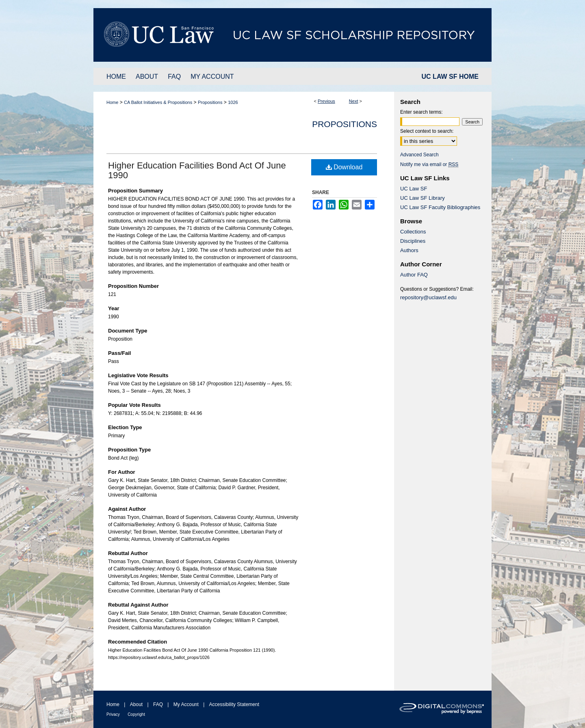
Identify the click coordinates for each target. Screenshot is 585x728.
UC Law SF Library (422, 198)
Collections (413, 232)
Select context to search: (427, 131)
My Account (186, 704)
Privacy (113, 714)
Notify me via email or (429, 164)
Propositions (210, 102)
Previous (326, 101)
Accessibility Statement (234, 704)
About (136, 704)
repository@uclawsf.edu (428, 297)
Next (354, 101)
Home (112, 102)
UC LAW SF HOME (450, 77)
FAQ (158, 704)
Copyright (136, 714)
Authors (409, 250)
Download (344, 167)
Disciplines (413, 241)
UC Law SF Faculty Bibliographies (440, 207)
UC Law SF (414, 189)
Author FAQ (414, 275)
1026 (233, 102)
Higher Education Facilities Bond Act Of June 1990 (197, 170)
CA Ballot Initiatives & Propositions (158, 102)
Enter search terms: (421, 112)
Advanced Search (419, 155)
